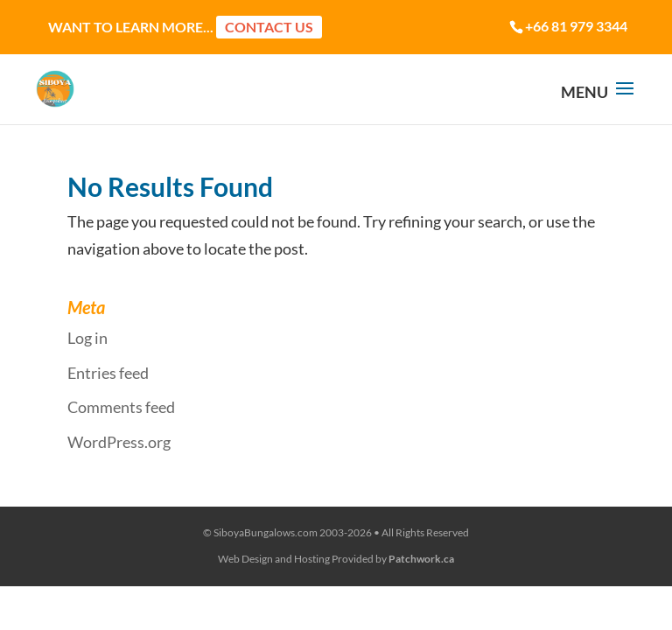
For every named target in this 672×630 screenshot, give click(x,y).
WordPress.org (119, 442)
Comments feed (121, 407)
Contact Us (269, 27)
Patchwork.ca (421, 559)
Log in (87, 338)
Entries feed (108, 373)
